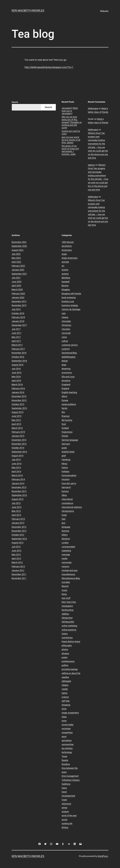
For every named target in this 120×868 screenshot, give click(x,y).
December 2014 (19, 440)
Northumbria (68, 610)
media (65, 558)
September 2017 (19, 325)
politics (65, 665)
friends (65, 436)
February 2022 (18, 266)
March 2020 (17, 290)
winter (64, 808)
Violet (64, 800)
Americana (67, 250)
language (66, 527)
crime (64, 337)
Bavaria (65, 286)
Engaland (66, 384)
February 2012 (18, 566)
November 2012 (19, 531)
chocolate (66, 321)
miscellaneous (68, 574)
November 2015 (19, 400)
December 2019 (19, 301)
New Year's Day (69, 602)
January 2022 (18, 270)
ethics (64, 396)
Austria (65, 270)
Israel (64, 515)
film (63, 412)
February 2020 (18, 294)
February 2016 (18, 388)
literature (66, 539)
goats (64, 448)
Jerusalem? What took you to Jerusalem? (70, 111)
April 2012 (16, 558)
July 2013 (16, 503)
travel (64, 792)
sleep (64, 717)
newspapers (67, 606)
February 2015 (18, 432)
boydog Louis (68, 301)
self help (66, 701)
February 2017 (18, 349)
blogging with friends (71, 294)
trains (64, 788)
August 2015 (18, 412)
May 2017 (16, 337)
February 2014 (18, 479)
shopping (66, 705)
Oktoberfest (67, 618)
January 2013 (18, 523)
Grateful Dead (68, 452)
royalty (65, 689)
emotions (66, 381)
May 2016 (16, 377)
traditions (66, 784)
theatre (65, 760)
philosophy (67, 645)
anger (64, 254)
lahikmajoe (93, 108)
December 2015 (19, 396)
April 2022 (16, 262)
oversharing (67, 638)
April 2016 (16, 381)
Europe (65, 400)
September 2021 (19, 274)
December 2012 (19, 527)
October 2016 (18, 357)
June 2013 (16, 507)
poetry (65, 657)
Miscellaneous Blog (71, 578)
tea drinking (67, 748)
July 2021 (16, 278)
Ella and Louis (68, 377)
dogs (64, 365)
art (63, 266)
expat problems (69, 404)
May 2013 (16, 511)
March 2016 (17, 384)
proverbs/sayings (70, 669)
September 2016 (19, 361)
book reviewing (69, 297)
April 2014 (16, 471)
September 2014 (19, 452)
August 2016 (18, 365)
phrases (65, 653)
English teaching (69, 392)
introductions (68, 511)
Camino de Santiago (71, 309)
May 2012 (16, 555)
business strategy (70, 305)
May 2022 (16, 258)
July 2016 (16, 369)
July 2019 (16, 309)
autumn (65, 274)
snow (64, 721)
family (64, 408)
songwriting (67, 732)
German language (70, 440)
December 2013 (19, 487)
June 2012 (16, 551)
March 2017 (17, 345)
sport (64, 737)
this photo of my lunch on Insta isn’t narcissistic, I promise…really (70, 150)
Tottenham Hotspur (71, 780)
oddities (65, 614)
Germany (66, 444)
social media (68, 725)
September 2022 (19, 246)
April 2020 (16, 286)
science (65, 697)
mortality (66, 582)
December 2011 (19, 574)
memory (65, 566)
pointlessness (68, 661)
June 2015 (16, 416)
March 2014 (17, 475)
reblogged (66, 681)
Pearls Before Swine (71, 642)
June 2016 (16, 373)
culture (65, 341)
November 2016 (19, 353)
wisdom (65, 812)
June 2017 (16, 333)
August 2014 (18, 456)
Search (15, 102)
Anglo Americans (70, 258)
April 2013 (16, 515)
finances (66, 416)
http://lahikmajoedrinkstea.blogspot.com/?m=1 (49, 67)
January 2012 (18, 570)
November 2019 (19, 305)
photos (65, 649)
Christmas (66, 325)
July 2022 (16, 254)
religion (65, 685)
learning (65, 531)
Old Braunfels (68, 622)
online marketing (69, 626)
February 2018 (18, 317)
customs (66, 349)
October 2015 (18, 404)
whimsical (66, 804)
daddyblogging (68, 357)
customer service (70, 345)
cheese (65, 317)
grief (64, 456)
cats (64, 313)
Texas (64, 756)
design (65, 361)
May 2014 (16, 468)
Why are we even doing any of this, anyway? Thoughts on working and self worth (72, 122)
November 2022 (19, 242)
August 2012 (18, 543)
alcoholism (67, 246)
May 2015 (16, 420)
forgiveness (67, 432)
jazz (63, 523)
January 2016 (18, 392)
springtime (67, 740)
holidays (66, 471)
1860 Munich (68, 242)
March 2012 (17, 562)
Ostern (65, 634)
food (64, 424)
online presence (69, 630)
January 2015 (18, 436)
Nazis (64, 594)
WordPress (103, 856)
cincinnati (66, 333)
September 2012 (19, 539)
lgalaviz (91, 165)
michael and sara (70, 570)
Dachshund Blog (69, 353)
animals (65, 262)
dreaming (66, 369)
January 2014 (18, 483)
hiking (64, 464)
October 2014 (18, 448)
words (64, 820)
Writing (65, 827)
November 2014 (19, 444)
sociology (66, 729)
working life (67, 824)
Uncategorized (68, 796)
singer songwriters (70, 713)
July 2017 (16, 329)
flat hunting (67, 420)
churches (66, 329)
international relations (72, 507)
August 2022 (18, 250)
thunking (66, 764)
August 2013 (18, 499)
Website (104, 11)
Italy (64, 519)
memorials (67, 562)
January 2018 (18, 321)
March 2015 (17, 428)
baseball (66, 282)
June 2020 (16, 282)
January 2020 (18, 297)
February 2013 (18, 519)
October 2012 (18, 535)
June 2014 (16, 464)
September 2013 (19, 495)
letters (65, 535)
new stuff (66, 598)
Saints (65, 693)
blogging (66, 290)
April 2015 (16, 424)
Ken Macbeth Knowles (28, 11)
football (65, 428)
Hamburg (66, 460)
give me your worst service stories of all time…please (71, 140)
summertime (68, 744)
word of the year (69, 816)
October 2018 (18, 313)
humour (65, 491)
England (65, 388)
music (64, 590)
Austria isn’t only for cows (71, 132)
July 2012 (16, 547)
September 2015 (19, 408)
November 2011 (19, 578)
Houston (66, 479)
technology (67, 752)
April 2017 (16, 341)
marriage (66, 555)
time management (70, 776)
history (65, 468)
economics (67, 373)
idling (64, 495)
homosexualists (69, 475)
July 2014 (16, 460)
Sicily (64, 709)
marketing (66, 551)
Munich (65, 586)
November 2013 (19, 491)
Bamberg (66, 278)
